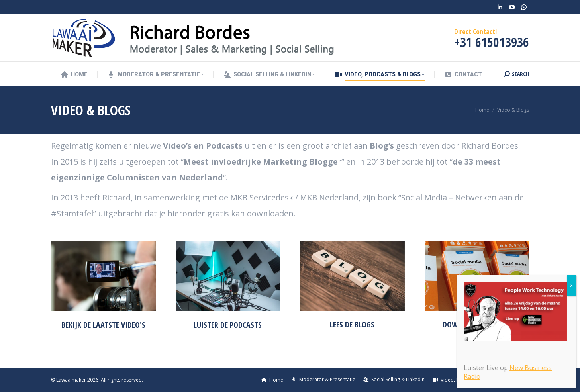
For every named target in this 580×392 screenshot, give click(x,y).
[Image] (103, 276)
